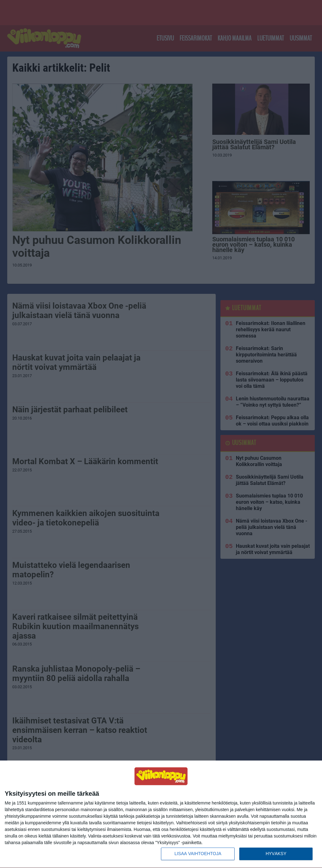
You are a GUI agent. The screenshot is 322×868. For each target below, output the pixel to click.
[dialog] (161, 814)
